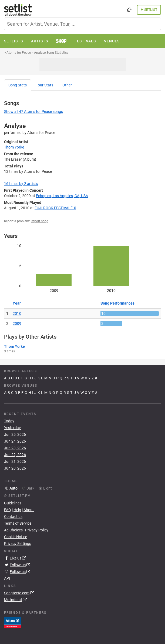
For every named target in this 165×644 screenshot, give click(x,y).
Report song (40, 221)
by (21, 184)
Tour (45, 85)
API (7, 578)
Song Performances (117, 303)
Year (17, 303)
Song (18, 85)
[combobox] (83, 24)
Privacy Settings (18, 544)
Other (67, 85)
